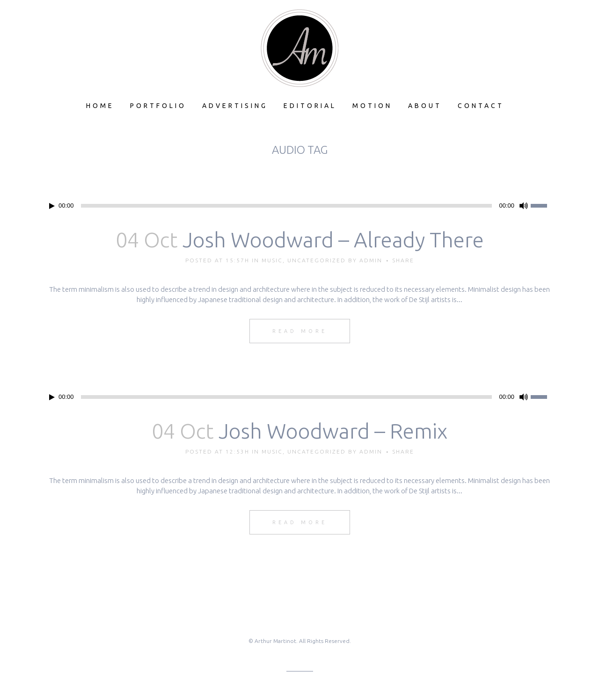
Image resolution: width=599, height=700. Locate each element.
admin (371, 260)
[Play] (52, 206)
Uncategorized (317, 260)
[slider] (287, 206)
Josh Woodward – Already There (333, 240)
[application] (299, 206)
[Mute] (524, 206)
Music (272, 260)
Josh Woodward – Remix (333, 431)
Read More (300, 331)
